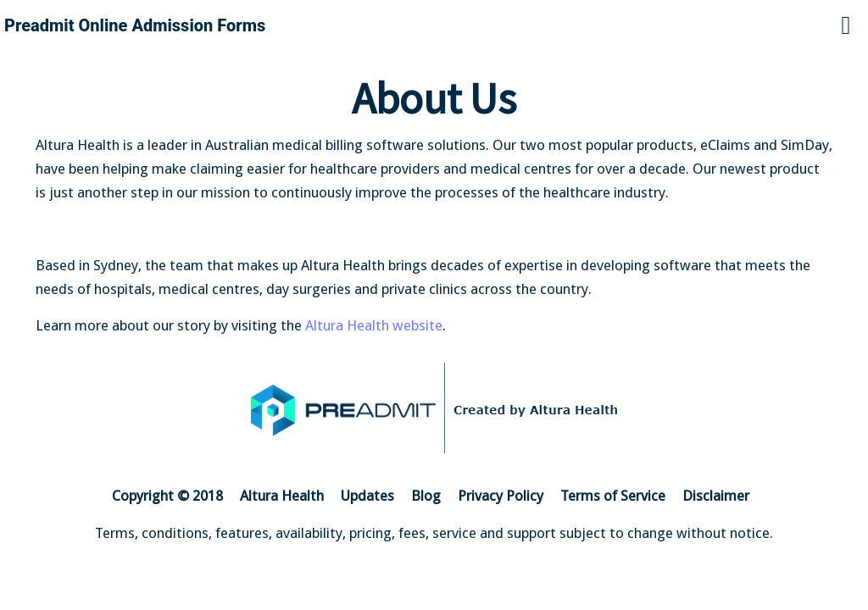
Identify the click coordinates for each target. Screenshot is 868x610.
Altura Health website (374, 325)
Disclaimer (716, 496)
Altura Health (282, 496)
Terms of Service (613, 496)
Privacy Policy (501, 496)
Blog (426, 496)
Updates (367, 496)
